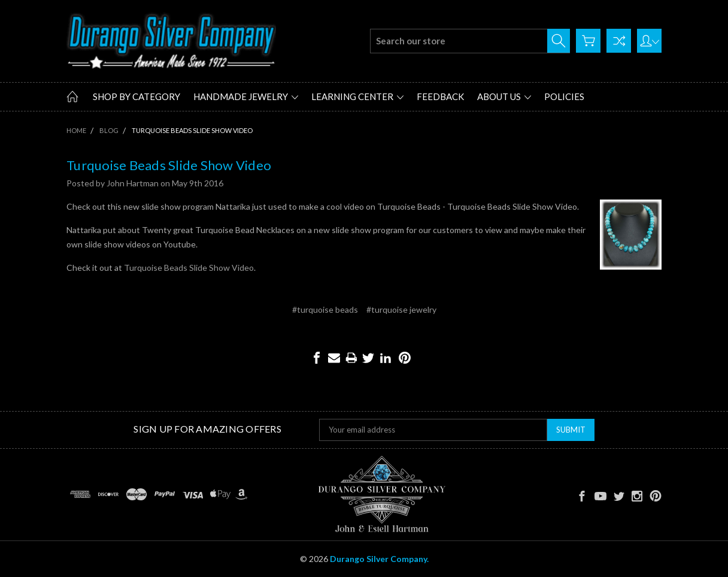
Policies (564, 96)
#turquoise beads (325, 309)
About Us (504, 96)
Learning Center (357, 96)
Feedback (440, 96)
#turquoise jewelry (401, 309)
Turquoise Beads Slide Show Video (169, 165)
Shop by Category (136, 96)
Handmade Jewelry (246, 96)
